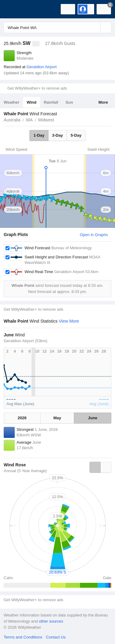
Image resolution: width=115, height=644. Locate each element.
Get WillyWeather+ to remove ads (37, 88)
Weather (11, 102)
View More (69, 321)
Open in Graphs (94, 235)
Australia (12, 120)
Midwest (46, 120)
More (103, 102)
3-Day (57, 135)
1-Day (39, 135)
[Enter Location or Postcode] (57, 28)
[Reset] (95, 28)
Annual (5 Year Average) (25, 471)
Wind (32, 102)
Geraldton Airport (41, 67)
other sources (51, 621)
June (93, 418)
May (57, 418)
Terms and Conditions (23, 637)
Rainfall (51, 102)
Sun (69, 102)
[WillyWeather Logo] (14, 9)
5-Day (76, 135)
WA (29, 120)
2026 (22, 418)
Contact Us (56, 637)
